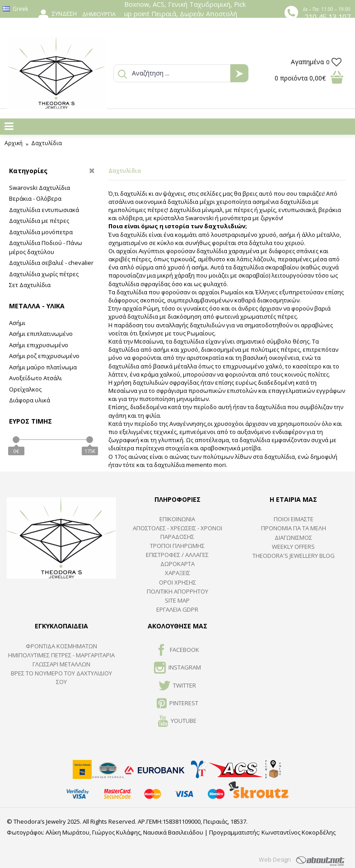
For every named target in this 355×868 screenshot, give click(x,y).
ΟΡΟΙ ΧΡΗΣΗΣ (177, 582)
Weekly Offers (293, 547)
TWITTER (177, 686)
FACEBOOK (177, 651)
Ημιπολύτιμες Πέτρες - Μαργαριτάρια (61, 655)
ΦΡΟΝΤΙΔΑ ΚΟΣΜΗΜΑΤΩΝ (61, 646)
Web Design (275, 859)
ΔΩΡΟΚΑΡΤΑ (177, 564)
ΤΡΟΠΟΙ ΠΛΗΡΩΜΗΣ (177, 546)
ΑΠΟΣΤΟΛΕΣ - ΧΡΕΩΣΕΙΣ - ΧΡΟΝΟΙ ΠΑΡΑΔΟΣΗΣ (177, 532)
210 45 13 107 (327, 17)
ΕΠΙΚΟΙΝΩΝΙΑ (177, 519)
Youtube (177, 722)
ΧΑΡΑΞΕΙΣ (177, 573)
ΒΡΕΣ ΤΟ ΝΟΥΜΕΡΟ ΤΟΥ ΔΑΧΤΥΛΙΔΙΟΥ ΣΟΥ (61, 677)
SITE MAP (177, 600)
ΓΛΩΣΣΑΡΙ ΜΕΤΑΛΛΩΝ (61, 664)
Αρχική (14, 143)
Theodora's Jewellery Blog (294, 556)
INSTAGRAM (177, 668)
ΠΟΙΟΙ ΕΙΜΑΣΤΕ (294, 519)
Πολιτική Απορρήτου (177, 591)
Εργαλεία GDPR (177, 609)
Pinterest (177, 704)
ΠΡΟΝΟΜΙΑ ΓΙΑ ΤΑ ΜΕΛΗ (294, 528)
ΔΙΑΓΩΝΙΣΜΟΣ (293, 538)
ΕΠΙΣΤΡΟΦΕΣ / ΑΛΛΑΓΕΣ (177, 555)
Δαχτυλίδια (47, 143)
